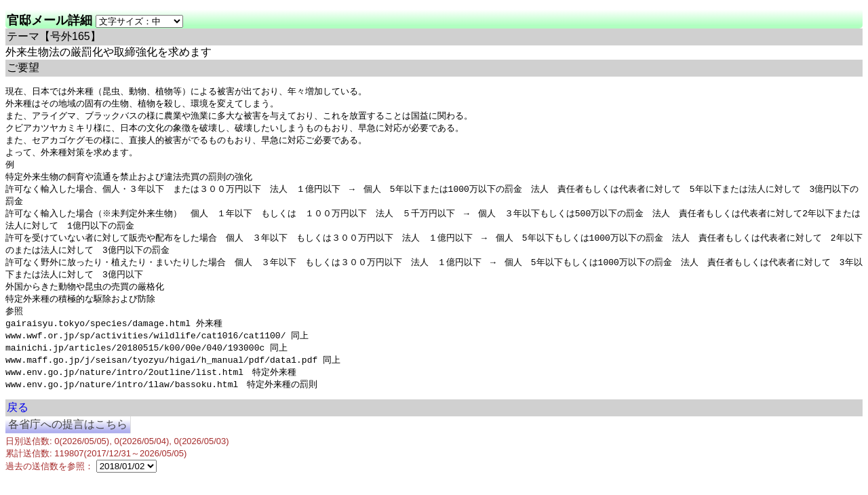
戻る (18, 424)
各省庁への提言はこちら (68, 441)
